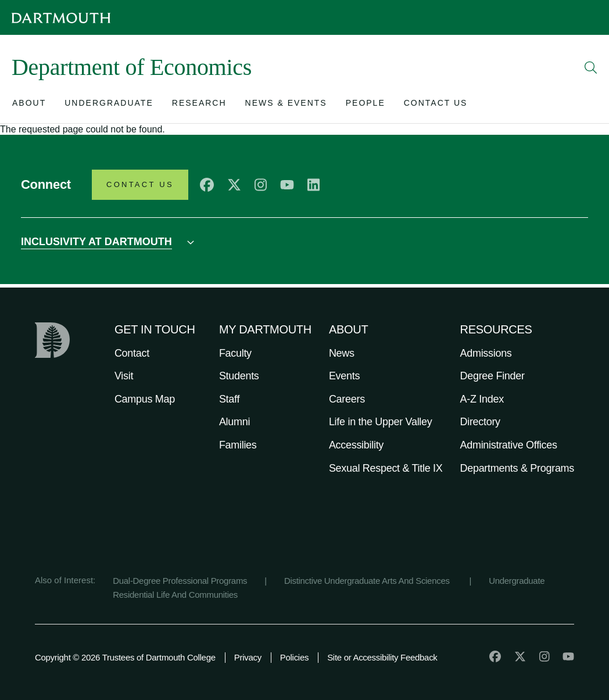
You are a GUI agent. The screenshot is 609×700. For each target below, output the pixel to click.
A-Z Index (482, 399)
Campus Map (145, 399)
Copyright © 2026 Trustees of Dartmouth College (125, 657)
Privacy (248, 657)
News (342, 353)
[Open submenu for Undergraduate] (109, 105)
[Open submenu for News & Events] (286, 105)
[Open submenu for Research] (199, 105)
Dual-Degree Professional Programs (180, 581)
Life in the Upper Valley (381, 422)
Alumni (234, 422)
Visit (124, 376)
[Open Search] (591, 67)
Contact (132, 353)
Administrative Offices (509, 445)
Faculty (235, 353)
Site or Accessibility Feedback (382, 657)
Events (344, 376)
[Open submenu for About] (29, 105)
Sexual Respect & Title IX (386, 468)
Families (238, 445)
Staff (229, 399)
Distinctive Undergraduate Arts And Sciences (368, 581)
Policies (294, 657)
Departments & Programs (517, 468)
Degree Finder (492, 376)
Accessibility (356, 445)
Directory (480, 422)
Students (239, 376)
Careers (347, 399)
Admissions (486, 353)
